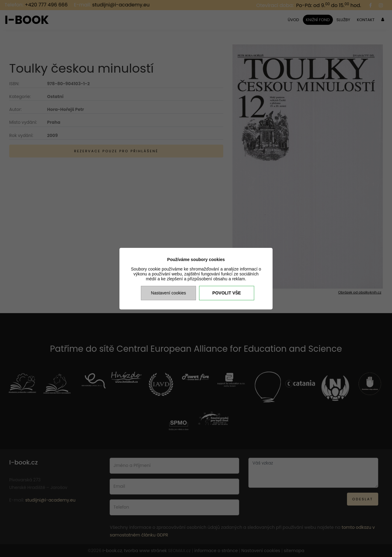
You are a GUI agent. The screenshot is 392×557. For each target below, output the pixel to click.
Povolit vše (226, 293)
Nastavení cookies (168, 293)
